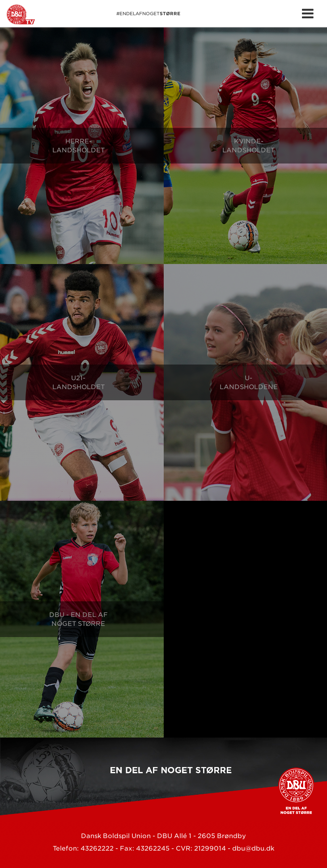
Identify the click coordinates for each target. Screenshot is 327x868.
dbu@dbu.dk (253, 848)
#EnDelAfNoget (93, 15)
